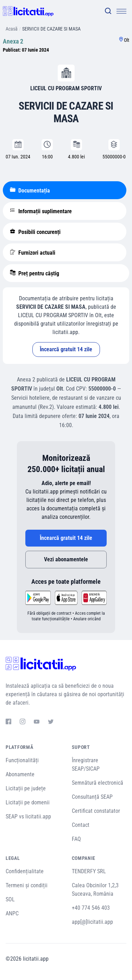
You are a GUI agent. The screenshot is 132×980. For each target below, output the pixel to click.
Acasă (12, 29)
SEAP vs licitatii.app (28, 816)
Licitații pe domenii (28, 802)
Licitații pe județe (26, 788)
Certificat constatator (96, 811)
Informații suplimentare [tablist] (41, 211)
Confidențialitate (25, 871)
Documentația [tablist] (30, 190)
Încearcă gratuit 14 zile (66, 349)
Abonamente (20, 774)
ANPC (12, 913)
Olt (127, 40)
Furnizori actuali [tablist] (33, 253)
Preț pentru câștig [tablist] (34, 273)
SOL (10, 899)
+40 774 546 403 (91, 908)
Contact (81, 825)
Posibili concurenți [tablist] (35, 232)
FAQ (76, 839)
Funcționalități (22, 760)
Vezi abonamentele (66, 559)
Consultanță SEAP (92, 797)
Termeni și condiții (27, 885)
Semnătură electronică (98, 783)
